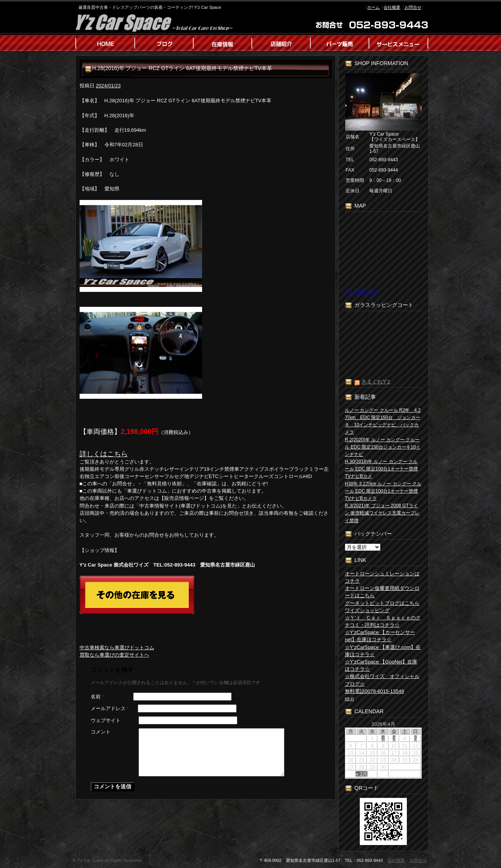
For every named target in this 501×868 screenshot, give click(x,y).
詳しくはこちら (104, 454)
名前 (97, 697)
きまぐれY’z (376, 382)
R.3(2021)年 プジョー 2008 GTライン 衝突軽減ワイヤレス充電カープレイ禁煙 (382, 513)
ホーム (373, 7)
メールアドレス (110, 708)
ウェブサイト (106, 720)
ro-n (349, 698)
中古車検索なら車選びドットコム (117, 648)
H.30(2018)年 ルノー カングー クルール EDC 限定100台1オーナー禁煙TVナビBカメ (381, 469)
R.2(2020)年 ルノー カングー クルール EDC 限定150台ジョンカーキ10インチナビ (383, 447)
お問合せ (413, 7)
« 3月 (361, 774)
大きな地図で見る (362, 292)
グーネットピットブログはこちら (382, 603)
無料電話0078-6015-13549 (375, 691)
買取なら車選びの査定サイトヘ (114, 655)
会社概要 (392, 7)
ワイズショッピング (367, 610)
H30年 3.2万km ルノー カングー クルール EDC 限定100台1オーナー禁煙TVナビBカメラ (383, 491)
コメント (101, 732)
